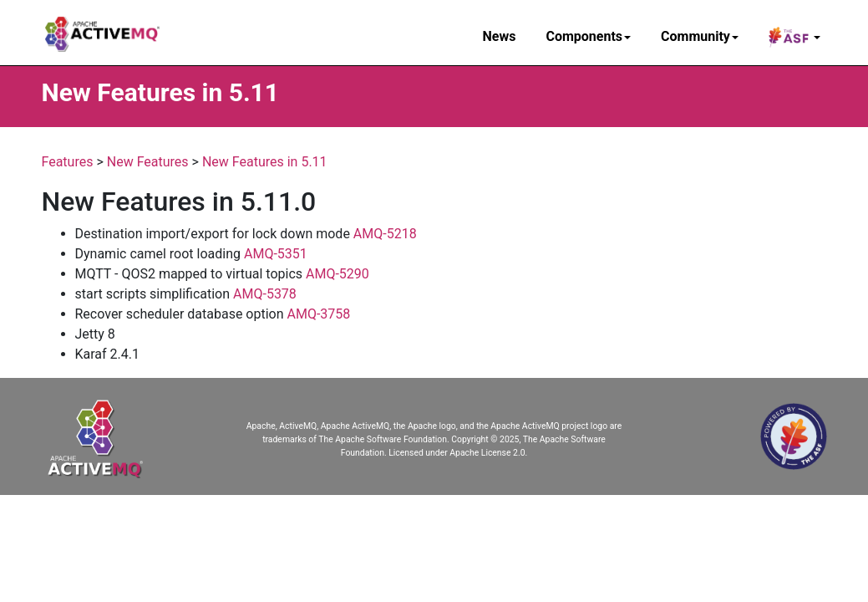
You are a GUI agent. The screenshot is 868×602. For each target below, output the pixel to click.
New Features (148, 162)
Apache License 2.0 (487, 453)
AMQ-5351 (276, 254)
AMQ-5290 (338, 274)
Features (68, 162)
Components (588, 36)
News (500, 36)
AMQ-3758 (319, 314)
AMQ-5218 (385, 234)
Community (700, 36)
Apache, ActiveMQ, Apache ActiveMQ (318, 426)
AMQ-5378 (265, 294)
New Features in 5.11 (265, 162)
